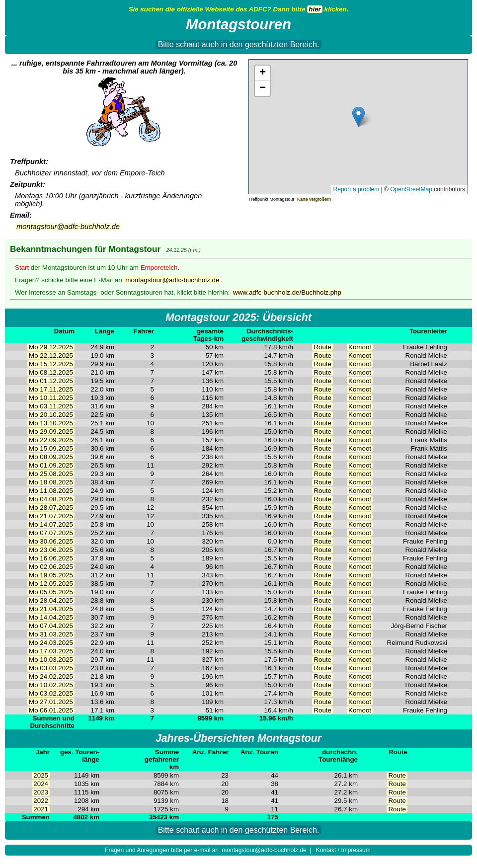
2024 (41, 784)
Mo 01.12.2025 (51, 381)
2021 (41, 809)
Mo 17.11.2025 (51, 389)
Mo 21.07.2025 (51, 516)
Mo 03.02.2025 (51, 693)
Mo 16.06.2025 (51, 558)
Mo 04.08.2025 (51, 499)
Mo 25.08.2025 (51, 474)
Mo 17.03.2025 (51, 651)
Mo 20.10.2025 (51, 415)
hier (315, 9)
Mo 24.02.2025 (51, 676)
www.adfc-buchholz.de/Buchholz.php (287, 292)
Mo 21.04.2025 (51, 609)
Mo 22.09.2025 (51, 440)
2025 (41, 775)
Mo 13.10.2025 (51, 423)
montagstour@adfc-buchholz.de (68, 227)
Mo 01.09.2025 (51, 465)
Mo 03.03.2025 (51, 668)
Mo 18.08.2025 (51, 482)
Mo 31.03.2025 (51, 634)
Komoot (360, 347)
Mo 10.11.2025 (51, 398)
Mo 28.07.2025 (51, 508)
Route (322, 347)
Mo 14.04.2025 (51, 617)
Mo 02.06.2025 (51, 567)
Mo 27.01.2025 (51, 702)
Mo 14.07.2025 (51, 524)
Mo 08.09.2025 (51, 457)
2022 (41, 801)
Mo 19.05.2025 (51, 575)
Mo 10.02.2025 (51, 685)
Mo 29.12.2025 (51, 347)
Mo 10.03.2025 (51, 660)
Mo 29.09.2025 (51, 432)
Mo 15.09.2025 (51, 448)
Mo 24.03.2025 (51, 643)
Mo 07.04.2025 (51, 626)
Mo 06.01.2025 (51, 710)
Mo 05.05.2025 (51, 592)
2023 (41, 792)
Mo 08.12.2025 (51, 372)
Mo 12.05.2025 (51, 584)
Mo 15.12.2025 (51, 364)
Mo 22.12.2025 (51, 355)
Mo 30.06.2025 (51, 541)
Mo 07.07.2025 (51, 533)
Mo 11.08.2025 (51, 491)
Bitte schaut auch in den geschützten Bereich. (239, 44)
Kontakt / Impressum (343, 850)
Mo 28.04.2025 (51, 600)
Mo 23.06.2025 (51, 550)
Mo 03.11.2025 (51, 406)
